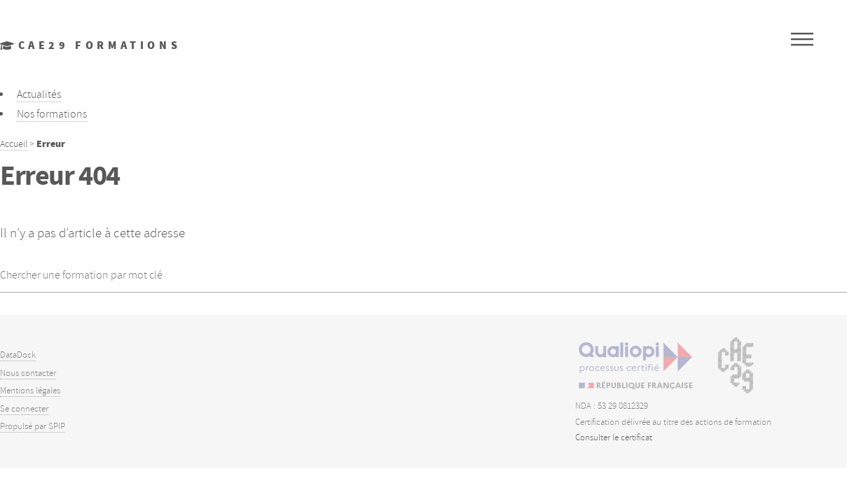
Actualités (39, 94)
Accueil (14, 143)
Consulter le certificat (614, 437)
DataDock (18, 355)
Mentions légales (30, 391)
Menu (802, 39)
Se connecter (24, 409)
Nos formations (52, 114)
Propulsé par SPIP (33, 426)
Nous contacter (28, 373)
